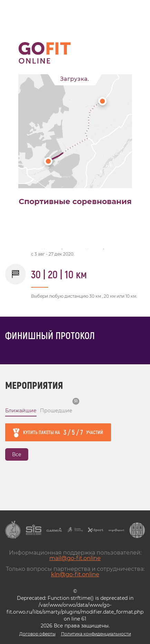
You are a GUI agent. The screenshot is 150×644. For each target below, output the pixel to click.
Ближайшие (21, 411)
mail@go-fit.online (75, 558)
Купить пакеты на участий (63, 432)
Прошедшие (56, 411)
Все (17, 454)
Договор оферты (37, 634)
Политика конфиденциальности (96, 634)
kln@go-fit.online (75, 574)
